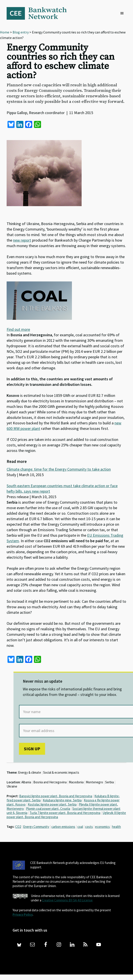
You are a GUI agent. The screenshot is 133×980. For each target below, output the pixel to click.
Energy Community (36, 827)
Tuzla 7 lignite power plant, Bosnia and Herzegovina (65, 813)
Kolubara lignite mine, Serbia (62, 800)
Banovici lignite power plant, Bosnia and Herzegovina (56, 796)
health (116, 827)
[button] (123, 13)
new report (22, 240)
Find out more (18, 329)
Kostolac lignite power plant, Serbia (52, 804)
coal (80, 827)
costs (89, 827)
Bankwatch (40, 13)
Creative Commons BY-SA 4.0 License (67, 900)
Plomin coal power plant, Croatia (48, 809)
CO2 (18, 827)
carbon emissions (63, 827)
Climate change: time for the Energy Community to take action (59, 469)
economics (102, 827)
